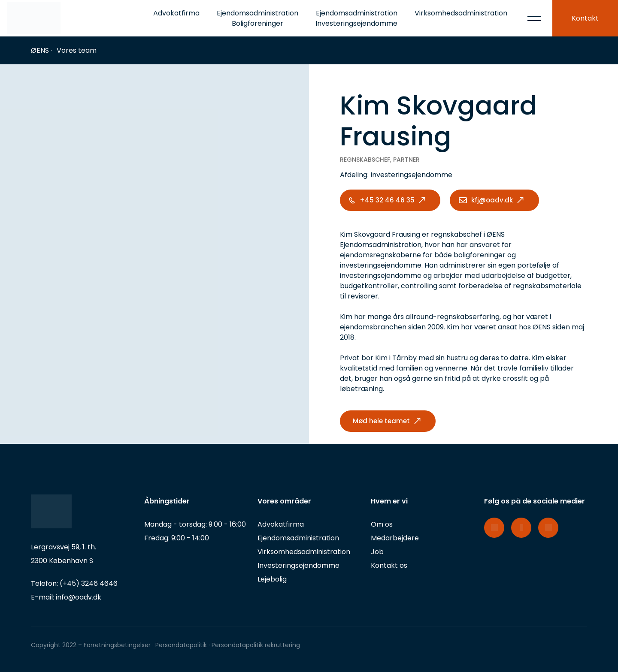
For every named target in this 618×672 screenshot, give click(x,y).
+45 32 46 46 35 (387, 200)
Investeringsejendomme (298, 565)
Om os (382, 524)
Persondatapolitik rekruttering (256, 645)
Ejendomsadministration (298, 538)
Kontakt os (389, 565)
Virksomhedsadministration (461, 13)
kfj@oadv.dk (492, 200)
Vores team (77, 50)
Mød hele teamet (381, 421)
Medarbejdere (395, 538)
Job (377, 552)
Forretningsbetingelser (117, 645)
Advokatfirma (176, 13)
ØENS (40, 50)
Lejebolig (272, 579)
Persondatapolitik (182, 645)
